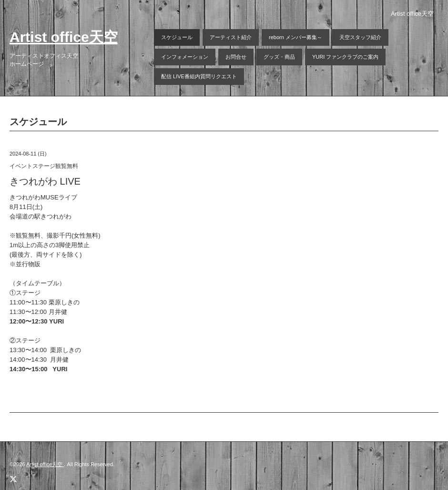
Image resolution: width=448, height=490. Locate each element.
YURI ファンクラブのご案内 (345, 57)
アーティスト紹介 (231, 37)
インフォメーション (185, 57)
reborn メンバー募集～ (295, 37)
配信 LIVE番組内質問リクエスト (199, 76)
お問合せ (236, 57)
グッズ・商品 (279, 57)
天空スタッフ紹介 (360, 37)
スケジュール (177, 37)
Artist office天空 (64, 37)
